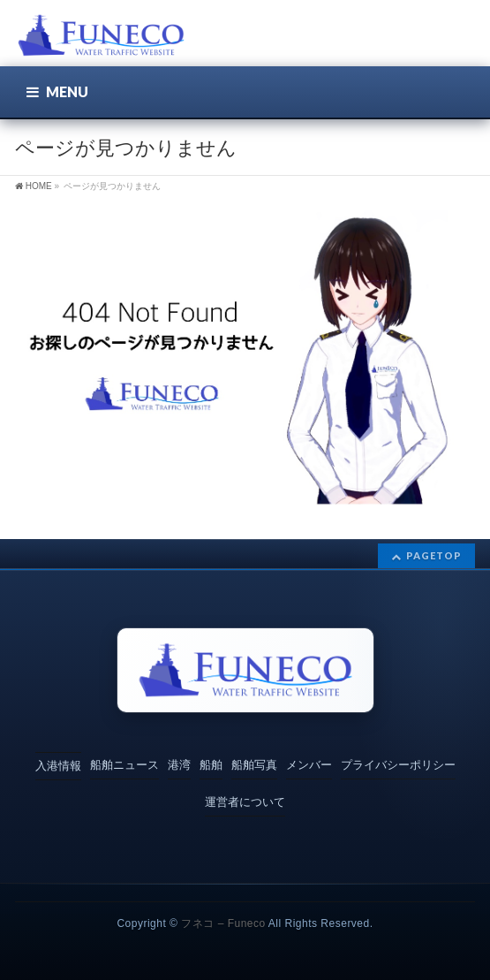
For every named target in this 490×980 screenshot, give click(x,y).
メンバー (309, 765)
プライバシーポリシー (398, 765)
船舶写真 (254, 765)
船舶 (211, 765)
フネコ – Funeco (223, 923)
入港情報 (58, 766)
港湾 (179, 765)
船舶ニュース (124, 765)
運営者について (245, 802)
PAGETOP (434, 555)
